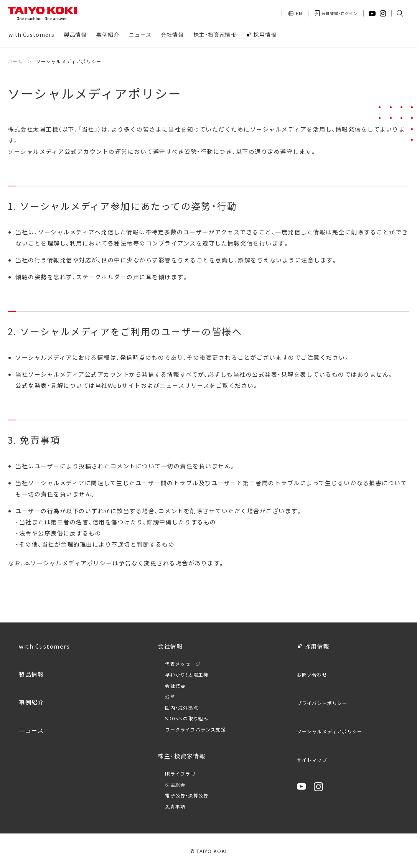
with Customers (44, 646)
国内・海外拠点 (181, 707)
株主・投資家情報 (182, 756)
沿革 (170, 696)
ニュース (31, 730)
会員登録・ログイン (340, 13)
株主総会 (175, 785)
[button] (400, 13)
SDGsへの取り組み (187, 718)
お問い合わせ (312, 674)
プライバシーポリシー (322, 703)
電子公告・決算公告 (187, 795)
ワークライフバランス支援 (195, 729)
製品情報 (31, 674)
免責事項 (175, 806)
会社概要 (175, 686)
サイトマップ (312, 760)
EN (299, 13)
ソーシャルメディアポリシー (330, 731)
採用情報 (317, 646)
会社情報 (170, 646)
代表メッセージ (183, 664)
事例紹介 (31, 702)
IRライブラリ (180, 773)
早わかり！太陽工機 (187, 674)
